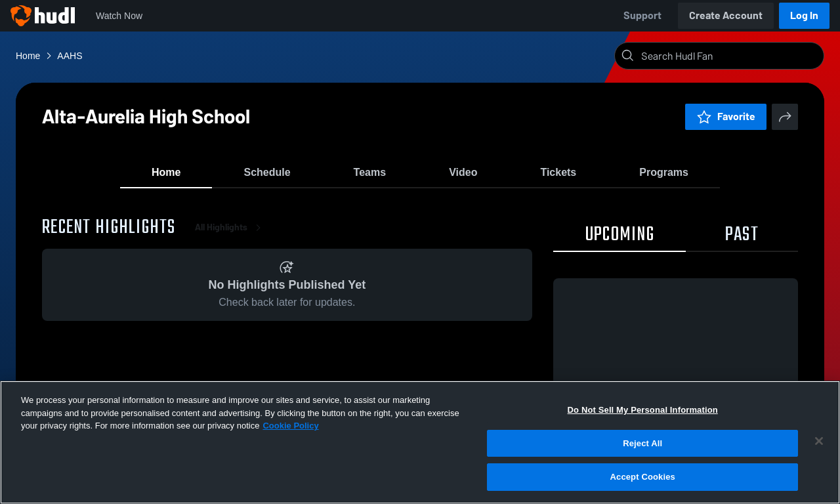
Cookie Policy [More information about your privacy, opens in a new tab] (290, 426)
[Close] (819, 441)
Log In (804, 15)
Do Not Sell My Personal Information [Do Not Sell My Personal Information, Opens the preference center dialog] (643, 410)
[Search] (730, 56)
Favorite (726, 116)
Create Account (726, 15)
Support (642, 15)
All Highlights (230, 236)
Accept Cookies (643, 477)
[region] (420, 442)
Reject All (642, 443)
